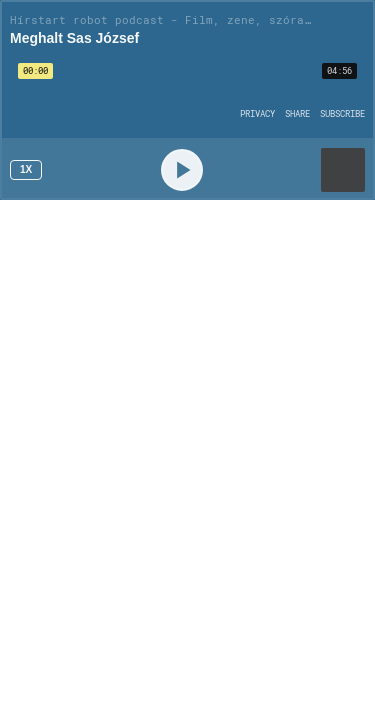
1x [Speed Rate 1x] (26, 169)
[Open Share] (297, 113)
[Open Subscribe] (342, 113)
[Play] (182, 170)
